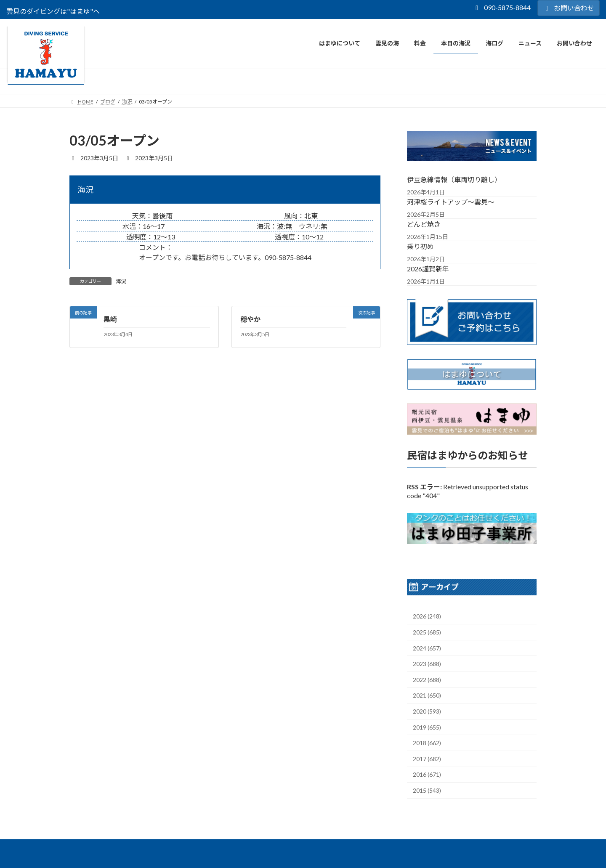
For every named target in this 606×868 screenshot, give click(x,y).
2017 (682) (427, 759)
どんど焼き (424, 224)
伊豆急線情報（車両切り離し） (454, 179)
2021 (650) (427, 695)
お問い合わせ (569, 8)
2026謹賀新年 (428, 268)
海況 (121, 281)
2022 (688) (427, 680)
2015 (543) (427, 790)
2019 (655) (427, 727)
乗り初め (420, 246)
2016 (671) (427, 774)
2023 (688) (427, 664)
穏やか (250, 319)
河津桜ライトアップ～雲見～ (451, 201)
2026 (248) (427, 616)
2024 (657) (427, 648)
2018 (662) (427, 743)
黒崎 (110, 319)
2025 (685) (427, 632)
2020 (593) (427, 711)
